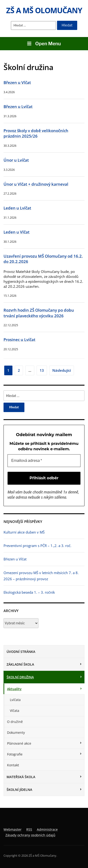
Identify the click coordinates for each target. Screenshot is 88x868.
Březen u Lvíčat (18, 106)
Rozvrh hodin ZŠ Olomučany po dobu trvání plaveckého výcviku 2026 (39, 313)
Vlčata (15, 711)
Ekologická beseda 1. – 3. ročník (29, 592)
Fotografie (15, 754)
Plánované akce (19, 743)
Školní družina (20, 677)
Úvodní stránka (21, 652)
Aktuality (14, 689)
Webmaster (13, 829)
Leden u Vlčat (17, 232)
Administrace (47, 829)
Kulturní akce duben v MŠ (24, 532)
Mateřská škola (21, 777)
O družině (15, 722)
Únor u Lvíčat (16, 160)
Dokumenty (16, 732)
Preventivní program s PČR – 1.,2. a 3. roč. (37, 546)
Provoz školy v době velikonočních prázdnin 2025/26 (36, 133)
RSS (29, 829)
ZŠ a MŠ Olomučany (44, 10)
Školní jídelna (19, 790)
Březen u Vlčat (17, 82)
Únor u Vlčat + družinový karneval (36, 184)
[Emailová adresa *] (44, 461)
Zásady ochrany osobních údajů (30, 835)
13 (42, 370)
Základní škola (20, 664)
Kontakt (13, 765)
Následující (62, 370)
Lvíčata (15, 700)
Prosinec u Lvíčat (19, 340)
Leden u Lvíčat (17, 208)
